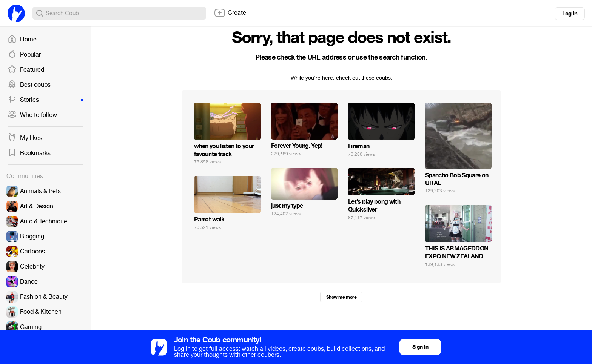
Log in (570, 14)
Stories (45, 100)
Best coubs (29, 85)
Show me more (341, 297)
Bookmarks (29, 153)
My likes (25, 138)
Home (22, 40)
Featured (26, 70)
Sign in (420, 347)
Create (230, 13)
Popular (24, 55)
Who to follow (32, 115)
